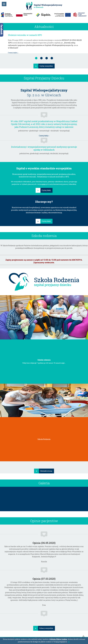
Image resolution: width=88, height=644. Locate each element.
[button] (4, 4)
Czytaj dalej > (13, 53)
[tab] (36, 58)
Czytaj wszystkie (46, 66)
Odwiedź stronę (46, 471)
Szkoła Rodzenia (44, 439)
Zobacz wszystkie (46, 628)
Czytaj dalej (46, 190)
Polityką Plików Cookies (58, 639)
